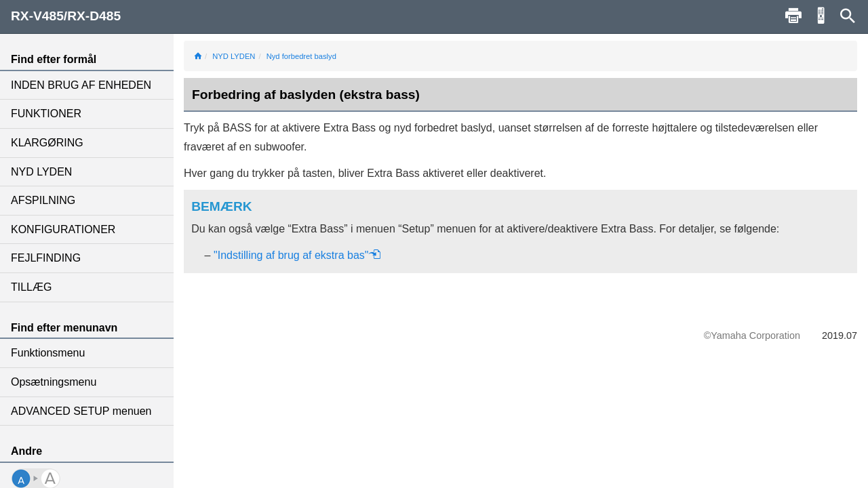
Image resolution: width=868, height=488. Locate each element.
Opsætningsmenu (54, 382)
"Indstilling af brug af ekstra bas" (297, 255)
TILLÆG (31, 287)
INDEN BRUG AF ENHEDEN (81, 85)
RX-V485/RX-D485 (66, 16)
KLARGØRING (47, 143)
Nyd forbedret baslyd (301, 56)
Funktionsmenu (48, 353)
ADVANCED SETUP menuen (81, 411)
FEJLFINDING (46, 258)
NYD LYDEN (41, 172)
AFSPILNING (43, 200)
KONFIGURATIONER (63, 229)
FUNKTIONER (46, 114)
